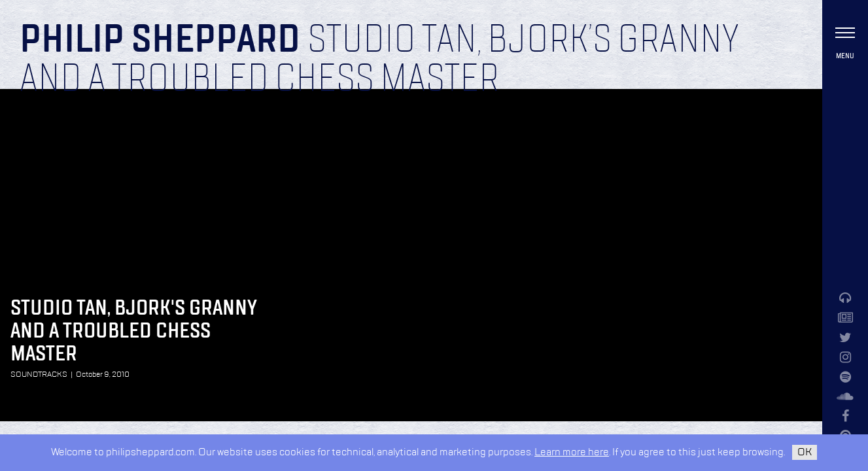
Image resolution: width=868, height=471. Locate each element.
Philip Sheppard (160, 41)
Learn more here (572, 452)
